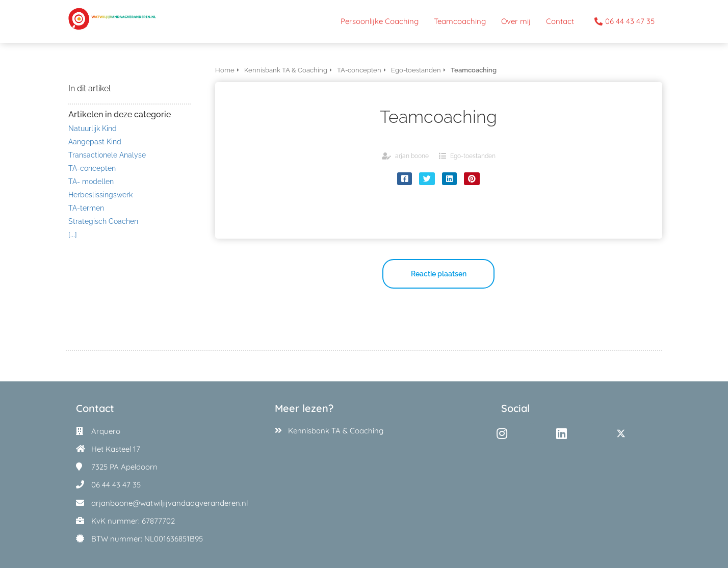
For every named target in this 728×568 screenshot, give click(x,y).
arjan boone (412, 156)
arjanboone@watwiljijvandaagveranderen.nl (170, 503)
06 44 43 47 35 (116, 485)
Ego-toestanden (473, 156)
